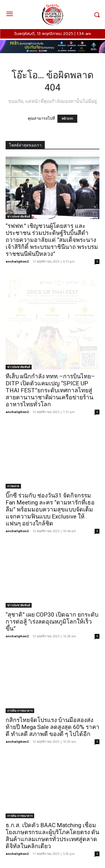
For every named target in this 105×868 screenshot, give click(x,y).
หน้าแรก (67, 119)
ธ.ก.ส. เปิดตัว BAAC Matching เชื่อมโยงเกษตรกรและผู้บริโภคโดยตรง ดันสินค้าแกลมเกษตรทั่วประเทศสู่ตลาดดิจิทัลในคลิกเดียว (52, 836)
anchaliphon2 (17, 261)
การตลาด (13, 486)
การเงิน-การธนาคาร (20, 711)
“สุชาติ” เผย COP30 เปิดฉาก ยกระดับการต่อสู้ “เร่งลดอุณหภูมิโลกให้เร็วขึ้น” (52, 622)
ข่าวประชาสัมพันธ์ (19, 216)
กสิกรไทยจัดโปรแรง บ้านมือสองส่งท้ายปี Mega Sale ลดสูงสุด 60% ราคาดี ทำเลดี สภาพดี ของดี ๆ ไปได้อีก (53, 727)
